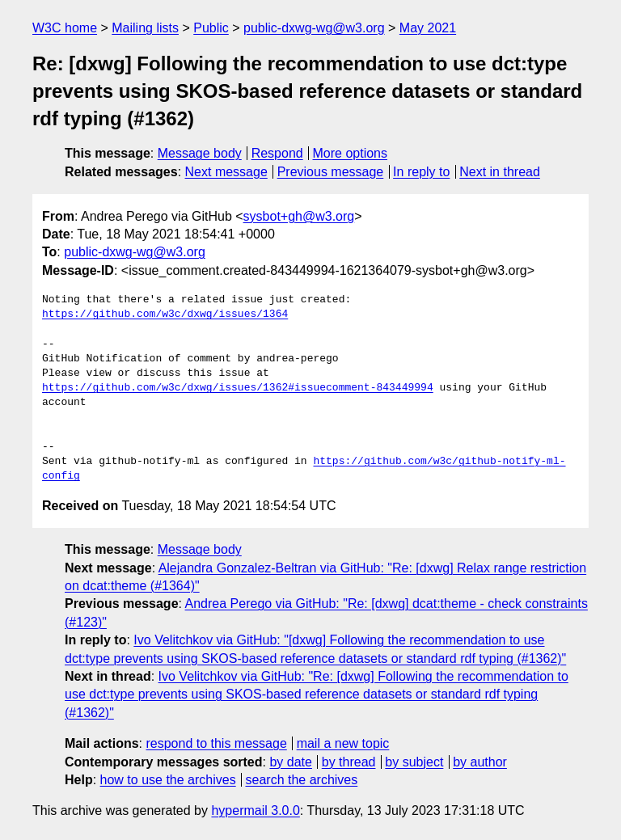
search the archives (302, 780)
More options (351, 153)
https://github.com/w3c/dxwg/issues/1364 (165, 314)
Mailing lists (145, 28)
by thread (349, 762)
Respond (277, 153)
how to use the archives (168, 780)
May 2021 (428, 28)
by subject (414, 762)
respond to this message (216, 743)
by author (480, 762)
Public (211, 28)
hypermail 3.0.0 (255, 810)
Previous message (331, 172)
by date (290, 762)
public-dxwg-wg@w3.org (314, 28)
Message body (200, 153)
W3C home (65, 28)
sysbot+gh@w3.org (299, 216)
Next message (226, 172)
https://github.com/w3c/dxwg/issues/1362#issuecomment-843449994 (238, 388)
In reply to (421, 172)
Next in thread (500, 172)
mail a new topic (343, 743)
